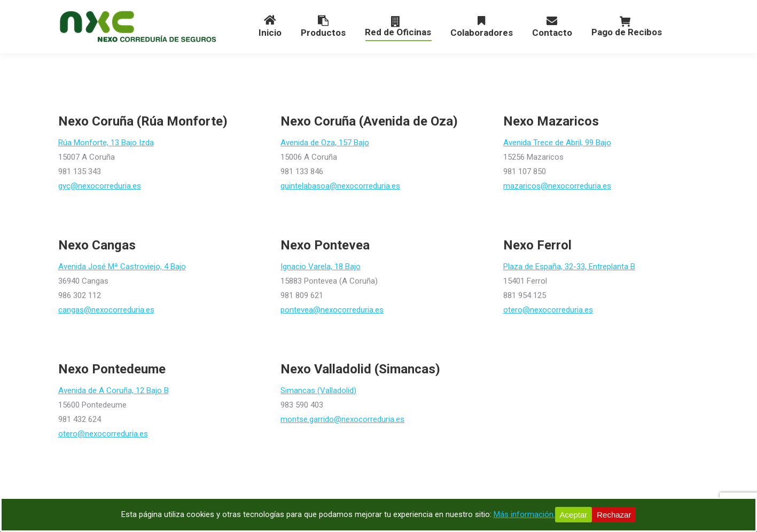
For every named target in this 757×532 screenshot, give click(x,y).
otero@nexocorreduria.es (548, 310)
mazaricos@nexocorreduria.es (557, 186)
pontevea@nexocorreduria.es (332, 310)
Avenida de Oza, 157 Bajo (325, 143)
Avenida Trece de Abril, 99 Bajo (557, 143)
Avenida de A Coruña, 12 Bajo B (114, 390)
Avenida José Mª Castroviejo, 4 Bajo (122, 267)
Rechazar (614, 515)
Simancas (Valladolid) (318, 390)
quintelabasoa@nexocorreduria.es (340, 186)
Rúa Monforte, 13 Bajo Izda (106, 143)
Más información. (524, 514)
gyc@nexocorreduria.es (100, 186)
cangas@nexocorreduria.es (106, 310)
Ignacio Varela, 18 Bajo (321, 267)
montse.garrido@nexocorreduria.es (342, 419)
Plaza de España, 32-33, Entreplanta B (569, 267)
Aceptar (574, 515)
